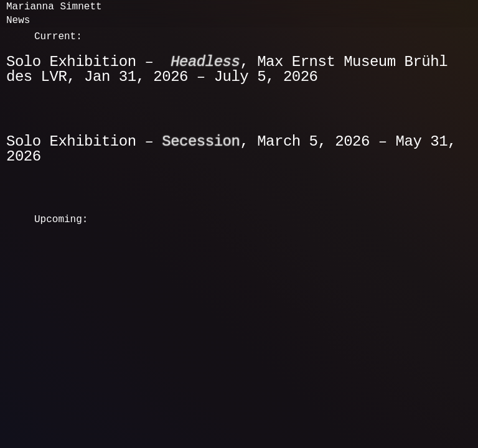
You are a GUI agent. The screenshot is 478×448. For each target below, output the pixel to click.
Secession (201, 142)
